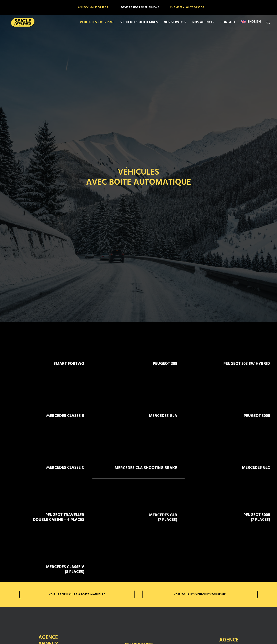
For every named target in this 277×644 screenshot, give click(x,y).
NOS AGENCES (203, 24)
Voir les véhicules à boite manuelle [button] (77, 570)
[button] (268, 24)
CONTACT (228, 24)
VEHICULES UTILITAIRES (139, 24)
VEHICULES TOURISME (97, 24)
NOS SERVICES (175, 24)
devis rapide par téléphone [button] (140, 7)
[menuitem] (93, 7)
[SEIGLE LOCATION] (20, 24)
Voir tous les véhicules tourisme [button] (200, 570)
